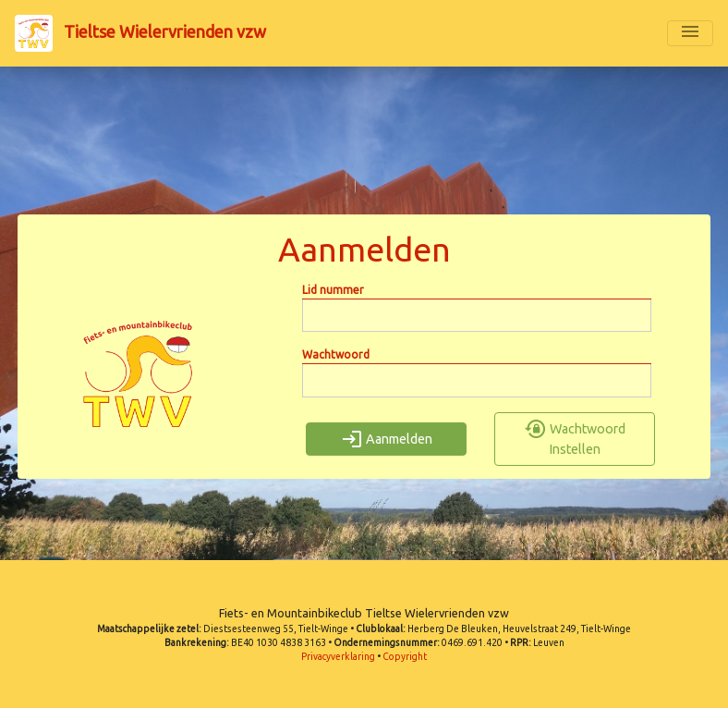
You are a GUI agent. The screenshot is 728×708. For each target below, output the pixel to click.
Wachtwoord (336, 354)
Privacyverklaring (338, 657)
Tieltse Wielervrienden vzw (140, 33)
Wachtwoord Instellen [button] (575, 439)
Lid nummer (333, 290)
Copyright (405, 657)
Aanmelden (387, 439)
